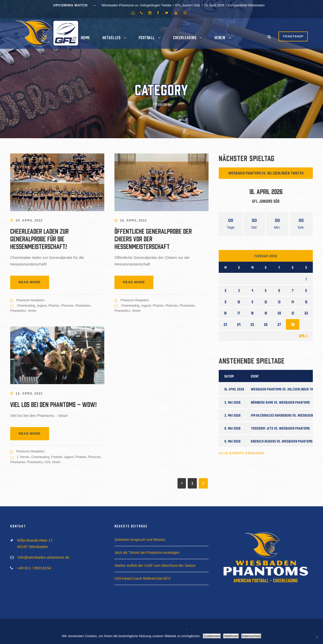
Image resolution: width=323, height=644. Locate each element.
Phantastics (18, 311)
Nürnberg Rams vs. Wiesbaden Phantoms (280, 402)
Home (85, 37)
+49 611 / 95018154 (34, 568)
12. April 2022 (29, 394)
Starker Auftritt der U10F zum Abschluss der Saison (155, 566)
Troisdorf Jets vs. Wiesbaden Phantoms (280, 428)
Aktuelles (111, 37)
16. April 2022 (133, 221)
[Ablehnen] (317, 637)
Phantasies (83, 306)
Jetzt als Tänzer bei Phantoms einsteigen (147, 553)
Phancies (67, 306)
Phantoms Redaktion (30, 300)
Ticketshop (293, 36)
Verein (220, 37)
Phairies (54, 306)
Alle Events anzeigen (241, 453)
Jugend (42, 306)
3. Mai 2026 (232, 402)
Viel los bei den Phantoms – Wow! (53, 404)
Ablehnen (231, 636)
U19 (47, 462)
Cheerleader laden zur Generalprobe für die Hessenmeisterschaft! (39, 238)
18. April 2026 (234, 389)
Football (147, 37)
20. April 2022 (29, 221)
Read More (30, 282)
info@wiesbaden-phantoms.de (44, 557)
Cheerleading (185, 37)
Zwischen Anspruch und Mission (140, 540)
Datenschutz (251, 636)
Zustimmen (212, 636)
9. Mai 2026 (232, 428)
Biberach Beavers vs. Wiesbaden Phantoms (282, 441)
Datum (229, 376)
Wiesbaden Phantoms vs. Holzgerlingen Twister (266, 173)
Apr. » (303, 336)
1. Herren (23, 457)
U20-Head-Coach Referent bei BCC (143, 578)
